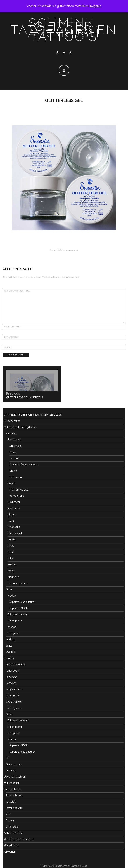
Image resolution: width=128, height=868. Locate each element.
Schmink (9, 658)
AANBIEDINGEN (13, 833)
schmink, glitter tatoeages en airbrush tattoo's (64, 30)
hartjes (11, 539)
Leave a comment (71, 250)
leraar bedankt (14, 808)
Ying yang (13, 577)
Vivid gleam (14, 708)
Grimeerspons (14, 764)
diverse (12, 515)
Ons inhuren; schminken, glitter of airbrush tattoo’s (33, 415)
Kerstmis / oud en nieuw (24, 465)
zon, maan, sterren (18, 583)
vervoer (12, 564)
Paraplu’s (11, 802)
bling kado (12, 827)
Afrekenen (10, 852)
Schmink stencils (15, 664)
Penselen (11, 683)
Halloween (16, 477)
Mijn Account (11, 783)
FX (7, 758)
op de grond (17, 496)
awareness (14, 508)
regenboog (12, 671)
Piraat (11, 546)
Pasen (13, 452)
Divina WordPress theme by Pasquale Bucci (64, 866)
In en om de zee (19, 490)
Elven (11, 521)
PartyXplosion (14, 689)
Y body (12, 596)
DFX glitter (14, 633)
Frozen (10, 820)
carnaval (14, 458)
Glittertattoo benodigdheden (21, 427)
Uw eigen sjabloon (15, 777)
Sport (11, 552)
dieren (11, 483)
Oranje (13, 471)
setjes (9, 646)
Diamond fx (12, 696)
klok (8, 814)
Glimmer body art (18, 614)
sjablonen (11, 433)
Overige (10, 652)
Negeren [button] (96, 6)
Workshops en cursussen (19, 839)
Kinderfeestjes (12, 421)
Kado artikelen (12, 789)
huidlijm (10, 639)
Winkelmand (11, 845)
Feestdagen (14, 440)
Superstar (11, 677)
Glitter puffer (15, 621)
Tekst (10, 558)
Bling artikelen (14, 796)
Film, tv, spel (15, 533)
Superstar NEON (19, 608)
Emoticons (14, 527)
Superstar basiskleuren (22, 602)
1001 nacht (14, 502)
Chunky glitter (14, 702)
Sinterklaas (15, 446)
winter (11, 571)
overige (12, 627)
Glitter (9, 589)
